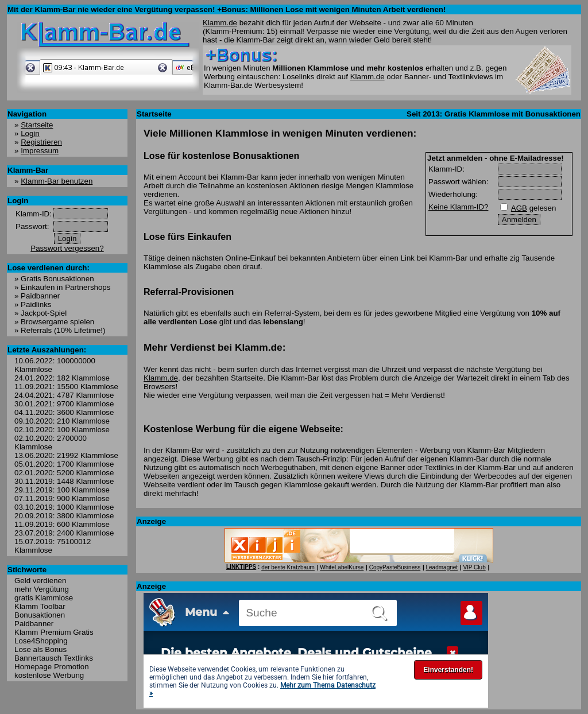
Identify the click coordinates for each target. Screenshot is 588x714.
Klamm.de (220, 23)
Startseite (37, 125)
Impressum (40, 151)
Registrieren (41, 142)
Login (30, 133)
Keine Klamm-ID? (458, 207)
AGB (519, 208)
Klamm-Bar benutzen (57, 181)
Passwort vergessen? (67, 248)
